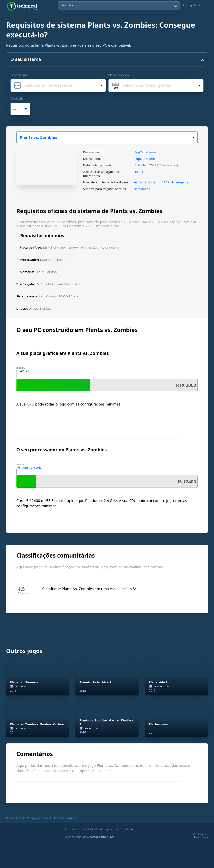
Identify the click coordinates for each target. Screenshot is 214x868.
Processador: (20, 75)
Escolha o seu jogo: (193, 138)
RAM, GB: (17, 98)
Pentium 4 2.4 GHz (29, 467)
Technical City (22, 6)
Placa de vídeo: (119, 75)
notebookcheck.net (102, 837)
